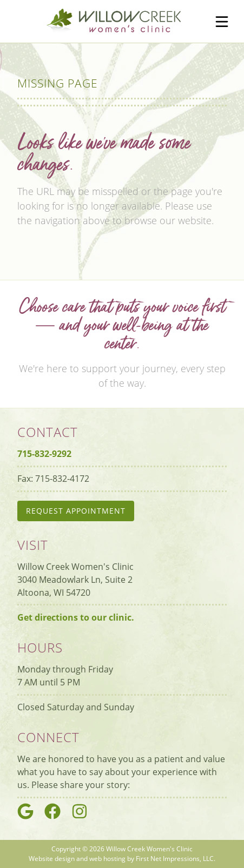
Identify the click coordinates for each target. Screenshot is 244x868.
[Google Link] (30, 816)
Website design (52, 859)
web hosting (107, 859)
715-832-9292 (44, 454)
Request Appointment (76, 511)
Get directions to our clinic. (76, 617)
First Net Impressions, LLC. (176, 859)
